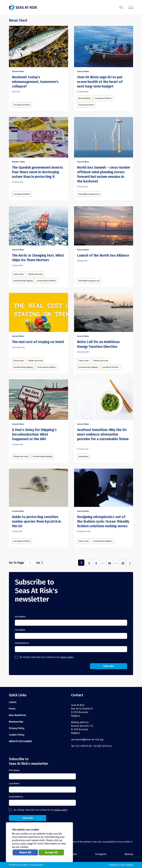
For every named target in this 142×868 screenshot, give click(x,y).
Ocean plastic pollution (46, 281)
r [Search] (121, 7)
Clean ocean (19, 274)
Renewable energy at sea (89, 194)
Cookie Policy (17, 735)
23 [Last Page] (123, 563)
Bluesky (129, 854)
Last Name (20, 630)
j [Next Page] (130, 563)
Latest (13, 702)
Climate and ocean (35, 274)
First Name (20, 617)
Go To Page (16, 563)
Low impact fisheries (22, 105)
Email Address (22, 643)
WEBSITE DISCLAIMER (20, 741)
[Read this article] (39, 46)
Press (12, 709)
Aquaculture (84, 456)
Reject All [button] (25, 852)
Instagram (101, 854)
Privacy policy (37, 865)
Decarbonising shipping (23, 281)
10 (109, 563)
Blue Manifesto (85, 98)
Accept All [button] (51, 852)
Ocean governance (86, 105)
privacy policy (67, 657)
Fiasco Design (127, 865)
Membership (16, 722)
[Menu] (131, 7)
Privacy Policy (17, 728)
